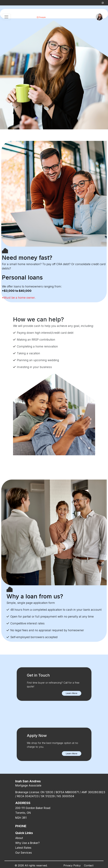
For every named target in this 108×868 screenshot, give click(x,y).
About (19, 838)
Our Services (24, 853)
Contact (89, 865)
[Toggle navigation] (6, 17)
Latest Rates (23, 848)
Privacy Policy (72, 865)
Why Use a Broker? (27, 843)
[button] (72, 693)
